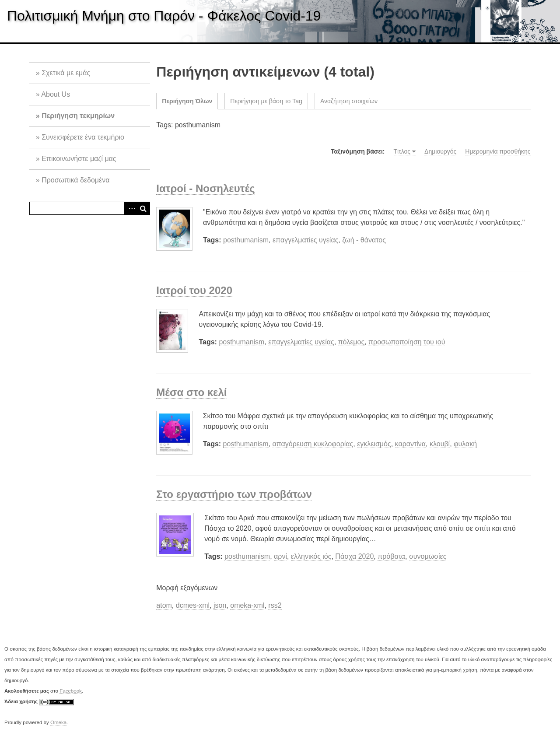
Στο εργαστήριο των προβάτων (234, 494)
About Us (56, 94)
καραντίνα (411, 444)
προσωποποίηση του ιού (407, 342)
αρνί (280, 556)
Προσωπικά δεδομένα (75, 180)
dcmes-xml (193, 605)
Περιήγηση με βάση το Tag (266, 101)
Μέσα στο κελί (191, 392)
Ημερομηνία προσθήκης (498, 151)
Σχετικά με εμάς (66, 73)
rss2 (275, 605)
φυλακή (465, 444)
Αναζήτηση (143, 208)
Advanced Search (130, 208)
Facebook (71, 691)
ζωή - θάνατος (364, 240)
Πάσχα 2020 (354, 556)
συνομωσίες (428, 556)
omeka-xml (247, 605)
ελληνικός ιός (311, 556)
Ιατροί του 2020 (194, 290)
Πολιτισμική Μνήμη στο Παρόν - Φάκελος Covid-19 (164, 16)
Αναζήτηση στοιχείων (349, 101)
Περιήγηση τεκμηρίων (78, 116)
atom (164, 605)
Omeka (58, 722)
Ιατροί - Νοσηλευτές (205, 188)
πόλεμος (352, 342)
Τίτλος (402, 151)
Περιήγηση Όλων (187, 101)
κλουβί (440, 444)
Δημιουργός (440, 151)
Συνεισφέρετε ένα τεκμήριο (83, 137)
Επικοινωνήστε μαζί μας (79, 159)
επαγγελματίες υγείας (305, 240)
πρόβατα (391, 556)
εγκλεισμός (374, 444)
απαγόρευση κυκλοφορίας (313, 444)
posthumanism (246, 240)
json (220, 605)
